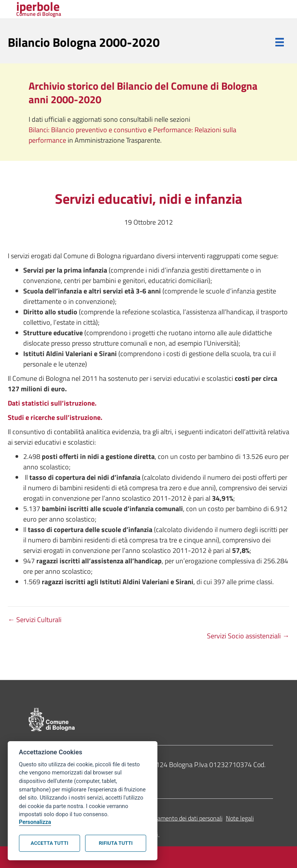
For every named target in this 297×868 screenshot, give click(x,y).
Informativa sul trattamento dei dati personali (164, 818)
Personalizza (35, 822)
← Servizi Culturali (35, 620)
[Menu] (280, 42)
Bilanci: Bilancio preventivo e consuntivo (88, 130)
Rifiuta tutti (116, 843)
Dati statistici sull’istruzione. (52, 403)
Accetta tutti (49, 843)
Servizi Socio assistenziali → (248, 636)
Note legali (240, 818)
